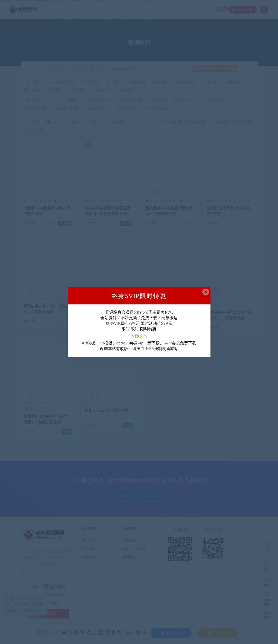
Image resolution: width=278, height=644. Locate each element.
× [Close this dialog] (206, 292)
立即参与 (139, 336)
